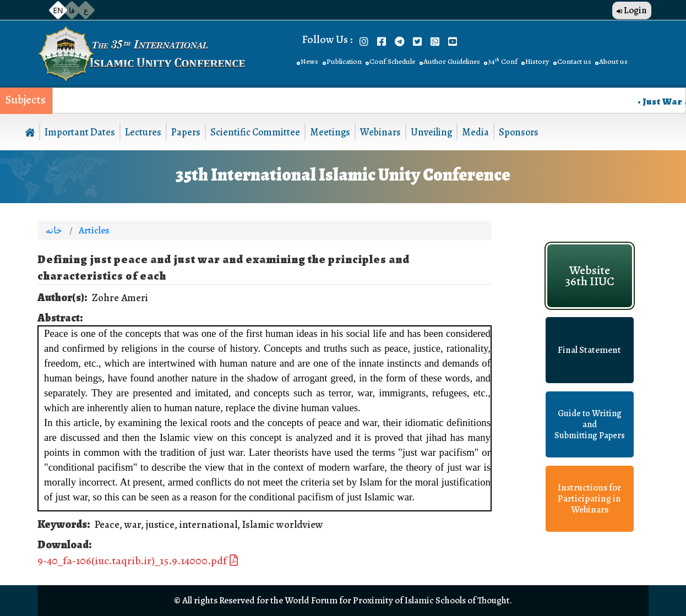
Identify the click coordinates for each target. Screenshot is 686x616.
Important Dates (80, 132)
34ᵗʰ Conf (503, 61)
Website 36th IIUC (590, 276)
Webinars (380, 132)
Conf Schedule (392, 61)
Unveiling (431, 132)
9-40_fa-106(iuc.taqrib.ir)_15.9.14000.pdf (132, 561)
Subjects (26, 100)
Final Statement (589, 350)
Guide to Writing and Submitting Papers (590, 424)
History (537, 61)
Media (475, 132)
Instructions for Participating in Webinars (589, 499)
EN (58, 10)
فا (72, 10)
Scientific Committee (255, 132)
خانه (54, 230)
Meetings (330, 132)
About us (613, 61)
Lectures (143, 132)
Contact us (574, 61)
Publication (344, 61)
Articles (94, 230)
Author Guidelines (452, 61)
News (309, 61)
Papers (186, 132)
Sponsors (519, 132)
